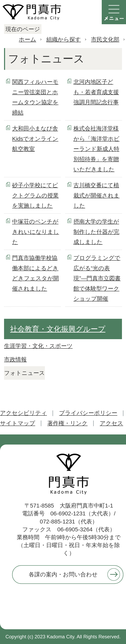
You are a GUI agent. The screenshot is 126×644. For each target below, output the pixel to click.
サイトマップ (18, 423)
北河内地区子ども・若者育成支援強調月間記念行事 (96, 92)
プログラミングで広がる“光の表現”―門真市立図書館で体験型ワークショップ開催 (97, 278)
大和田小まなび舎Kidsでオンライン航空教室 (35, 139)
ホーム (28, 39)
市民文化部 (105, 39)
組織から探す (64, 39)
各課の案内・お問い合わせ (63, 574)
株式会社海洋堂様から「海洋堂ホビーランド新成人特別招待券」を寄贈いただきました (96, 149)
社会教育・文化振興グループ (58, 329)
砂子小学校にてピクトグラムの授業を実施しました (35, 195)
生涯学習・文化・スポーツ (38, 346)
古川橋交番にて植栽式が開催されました (96, 195)
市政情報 (15, 359)
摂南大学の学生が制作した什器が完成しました (96, 232)
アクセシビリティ (23, 413)
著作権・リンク (67, 423)
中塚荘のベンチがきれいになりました (36, 232)
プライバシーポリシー (88, 413)
